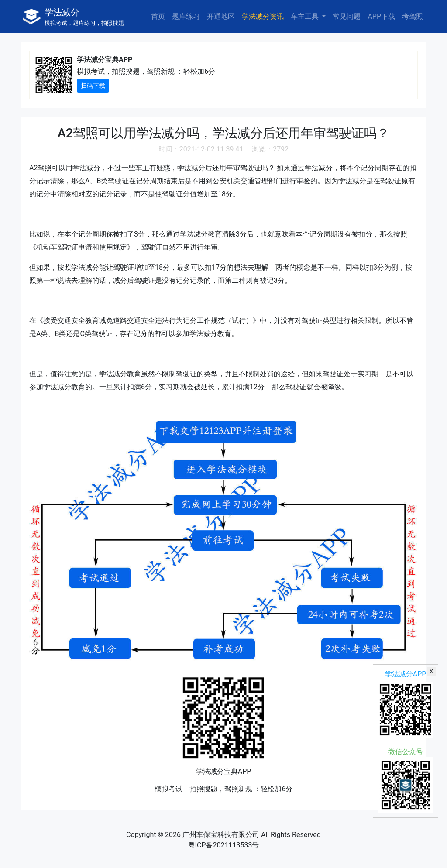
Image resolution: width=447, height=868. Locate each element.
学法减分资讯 (263, 16)
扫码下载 (93, 86)
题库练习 (186, 16)
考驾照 (413, 16)
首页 (158, 16)
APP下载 (381, 16)
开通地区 (221, 16)
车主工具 (306, 16)
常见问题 (347, 16)
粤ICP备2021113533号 (224, 845)
